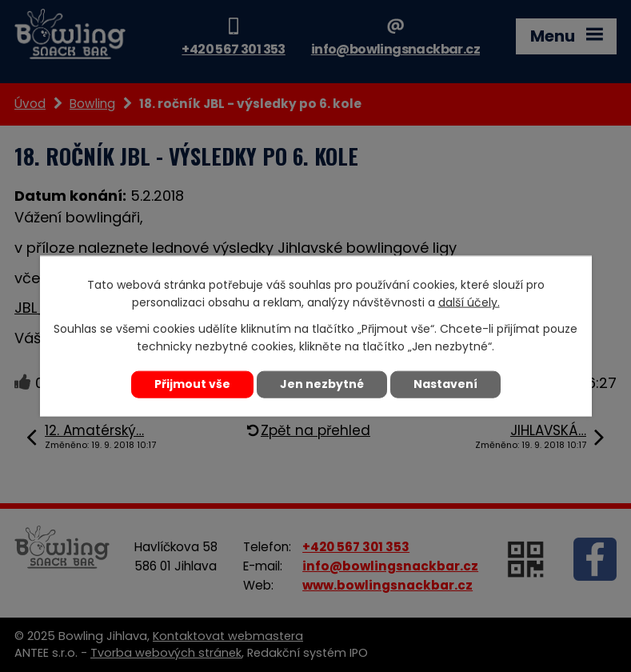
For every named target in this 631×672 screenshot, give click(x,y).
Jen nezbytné (322, 384)
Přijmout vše (192, 384)
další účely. (469, 302)
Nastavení (445, 384)
